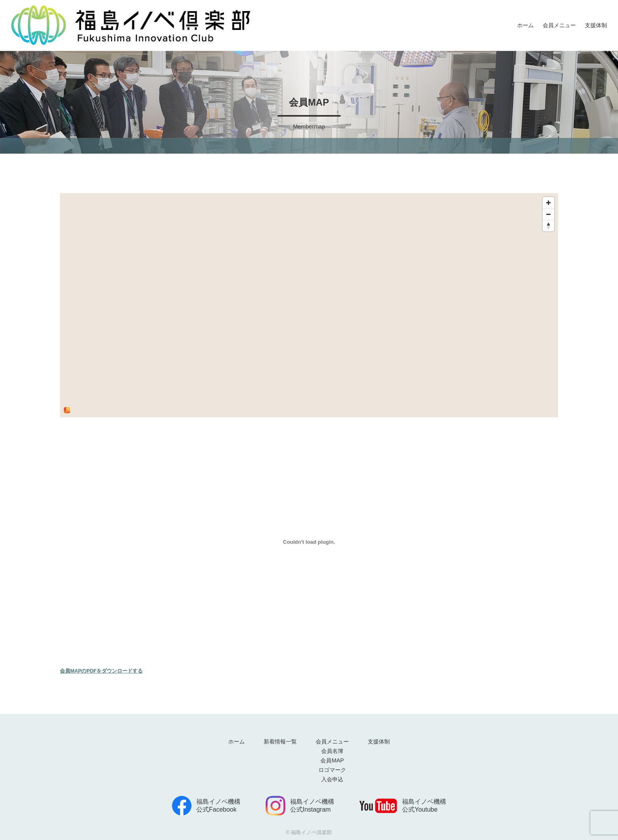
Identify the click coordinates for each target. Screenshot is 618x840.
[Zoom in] (548, 203)
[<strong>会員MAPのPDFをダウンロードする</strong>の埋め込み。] (309, 542)
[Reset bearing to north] (548, 226)
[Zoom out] (548, 214)
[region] (309, 305)
